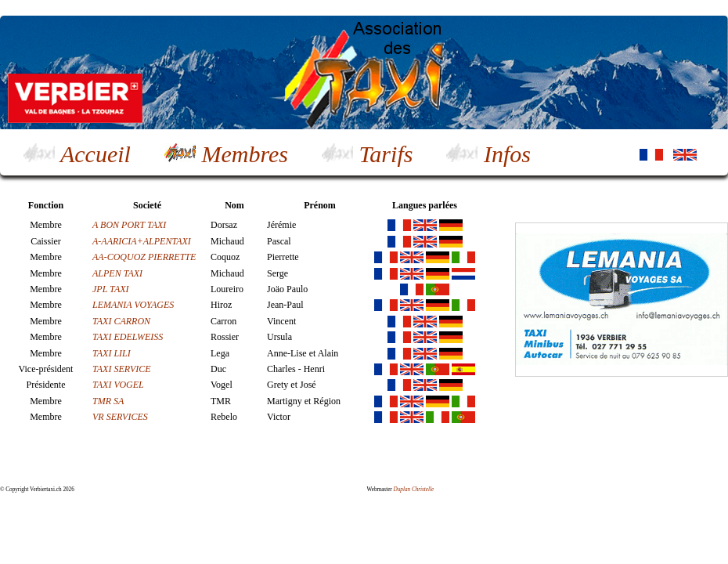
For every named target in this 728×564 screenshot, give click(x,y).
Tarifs (367, 154)
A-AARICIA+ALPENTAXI (142, 241)
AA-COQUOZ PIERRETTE (144, 257)
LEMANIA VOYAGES (133, 305)
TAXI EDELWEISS (128, 337)
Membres (226, 154)
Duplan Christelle (414, 490)
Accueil (77, 154)
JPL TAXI (112, 289)
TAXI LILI (112, 353)
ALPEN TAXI (117, 273)
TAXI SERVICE (122, 369)
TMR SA (108, 401)
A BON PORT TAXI (129, 225)
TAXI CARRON (121, 321)
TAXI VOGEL (118, 385)
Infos (488, 154)
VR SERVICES (120, 417)
